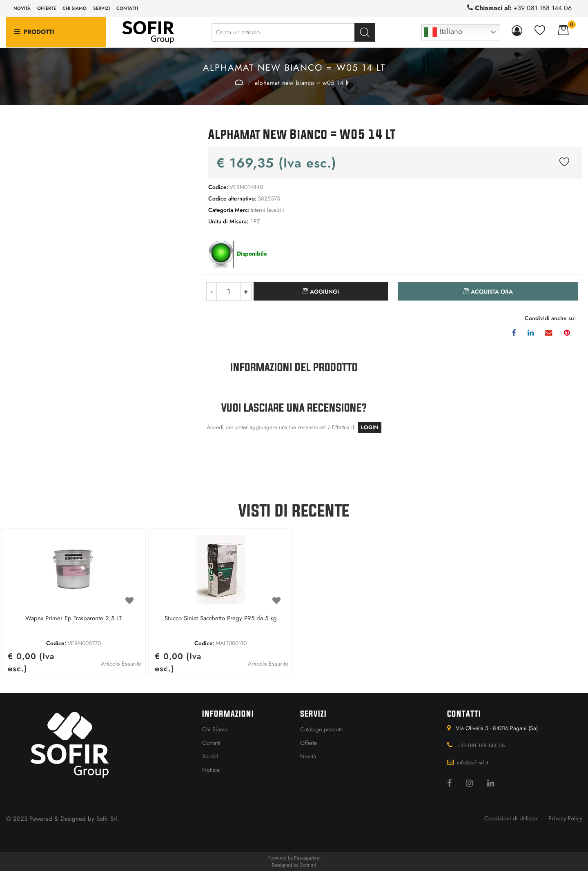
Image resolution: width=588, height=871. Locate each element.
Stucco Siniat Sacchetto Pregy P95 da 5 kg (221, 619)
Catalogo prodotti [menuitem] (322, 729)
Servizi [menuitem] (101, 8)
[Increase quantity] (246, 291)
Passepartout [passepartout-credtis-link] (307, 858)
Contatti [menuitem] (127, 8)
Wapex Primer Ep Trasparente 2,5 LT (73, 619)
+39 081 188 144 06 (542, 8)
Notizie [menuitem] (211, 770)
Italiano (443, 32)
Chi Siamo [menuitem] (215, 729)
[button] (365, 32)
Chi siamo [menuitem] (75, 8)
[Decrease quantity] (211, 291)
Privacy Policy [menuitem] (565, 818)
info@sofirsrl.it (472, 763)
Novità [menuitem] (22, 8)
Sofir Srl (107, 819)
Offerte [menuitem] (47, 8)
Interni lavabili (239, 82)
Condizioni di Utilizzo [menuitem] (511, 818)
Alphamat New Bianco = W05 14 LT (302, 83)
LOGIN (370, 427)
